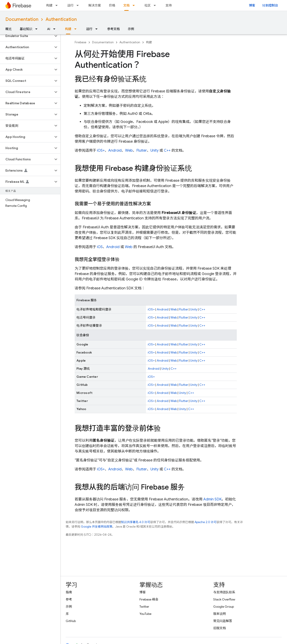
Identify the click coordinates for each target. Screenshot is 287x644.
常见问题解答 (223, 621)
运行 (70, 5)
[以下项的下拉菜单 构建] (58, 5)
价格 (112, 5)
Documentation (22, 19)
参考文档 (113, 29)
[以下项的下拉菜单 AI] (56, 29)
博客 (252, 5)
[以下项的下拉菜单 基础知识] (38, 29)
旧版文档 (220, 628)
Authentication (61, 19)
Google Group (224, 607)
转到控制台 (270, 5)
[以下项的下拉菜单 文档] (135, 5)
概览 (9, 29)
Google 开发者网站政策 (97, 527)
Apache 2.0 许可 (206, 522)
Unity (154, 151)
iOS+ (101, 151)
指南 (69, 592)
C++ (167, 151)
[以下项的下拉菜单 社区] (156, 5)
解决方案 (95, 5)
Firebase (80, 42)
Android (115, 151)
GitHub (71, 621)
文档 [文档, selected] (126, 5)
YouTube (145, 614)
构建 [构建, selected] (68, 29)
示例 (131, 29)
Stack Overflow (224, 599)
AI (49, 29)
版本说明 (220, 614)
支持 (169, 5)
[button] (27, 36)
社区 (148, 5)
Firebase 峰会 (149, 599)
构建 (49, 5)
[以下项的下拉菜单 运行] (79, 5)
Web (129, 151)
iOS (100, 247)
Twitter (144, 607)
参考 (69, 599)
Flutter (142, 151)
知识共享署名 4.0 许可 (136, 522)
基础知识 (26, 29)
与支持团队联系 (224, 592)
